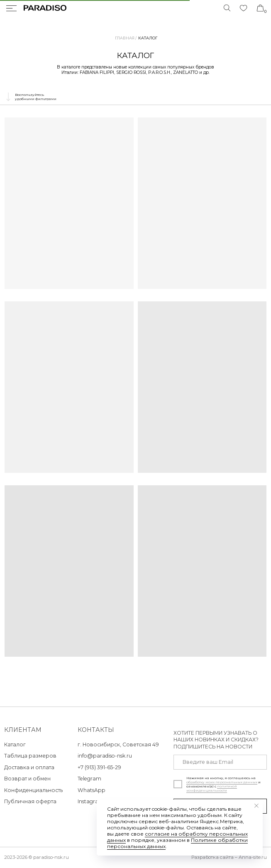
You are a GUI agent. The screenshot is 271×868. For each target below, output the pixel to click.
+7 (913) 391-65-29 (99, 767)
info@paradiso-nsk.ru (105, 756)
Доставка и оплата (29, 767)
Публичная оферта (30, 801)
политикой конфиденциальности (212, 788)
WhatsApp (92, 790)
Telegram (89, 779)
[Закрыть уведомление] (256, 806)
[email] (220, 762)
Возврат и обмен (27, 779)
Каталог (148, 38)
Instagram (91, 801)
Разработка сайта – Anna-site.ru (229, 857)
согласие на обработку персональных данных (177, 837)
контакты (96, 730)
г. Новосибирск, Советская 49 (118, 745)
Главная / (126, 38)
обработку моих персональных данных (222, 782)
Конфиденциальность (33, 790)
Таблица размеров (30, 756)
